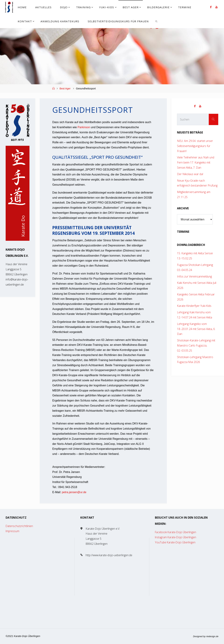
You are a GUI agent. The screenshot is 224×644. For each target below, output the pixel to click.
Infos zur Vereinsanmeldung (194, 276)
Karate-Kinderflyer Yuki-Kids (194, 306)
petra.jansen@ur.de (74, 492)
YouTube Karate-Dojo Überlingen (176, 542)
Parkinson (84, 127)
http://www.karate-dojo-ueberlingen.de (109, 555)
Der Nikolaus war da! (190, 174)
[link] (157, 21)
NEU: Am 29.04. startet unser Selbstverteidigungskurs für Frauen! (195, 146)
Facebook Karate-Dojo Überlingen (176, 532)
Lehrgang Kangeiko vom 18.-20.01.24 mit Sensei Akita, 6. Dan (196, 329)
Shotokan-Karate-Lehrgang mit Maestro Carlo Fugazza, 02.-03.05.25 (196, 345)
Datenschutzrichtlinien (19, 526)
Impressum (13, 531)
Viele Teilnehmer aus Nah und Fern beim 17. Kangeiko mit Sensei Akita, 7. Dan (196, 162)
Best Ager (65, 89)
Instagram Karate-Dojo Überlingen (176, 537)
